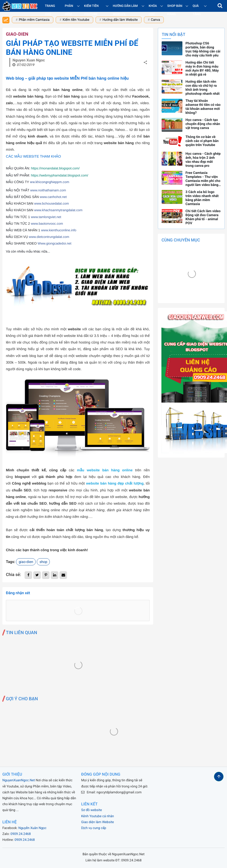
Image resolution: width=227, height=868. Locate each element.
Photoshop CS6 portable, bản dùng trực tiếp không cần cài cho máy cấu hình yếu (203, 49)
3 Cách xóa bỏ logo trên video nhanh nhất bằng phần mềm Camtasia (202, 198)
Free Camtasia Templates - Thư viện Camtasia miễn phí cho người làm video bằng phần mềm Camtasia (203, 179)
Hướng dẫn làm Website (120, 20)
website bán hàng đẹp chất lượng (115, 483)
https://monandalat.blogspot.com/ (55, 168)
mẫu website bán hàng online (105, 470)
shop (43, 562)
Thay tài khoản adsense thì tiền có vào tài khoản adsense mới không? (203, 107)
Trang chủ (50, 10)
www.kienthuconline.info (59, 230)
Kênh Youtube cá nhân (98, 816)
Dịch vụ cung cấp (94, 828)
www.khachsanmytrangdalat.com (58, 210)
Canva (155, 20)
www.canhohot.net (53, 197)
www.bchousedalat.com (52, 203)
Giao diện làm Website (98, 822)
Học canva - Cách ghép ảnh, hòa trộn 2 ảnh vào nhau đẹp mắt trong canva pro (203, 160)
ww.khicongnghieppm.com (50, 182)
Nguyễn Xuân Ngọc (32, 828)
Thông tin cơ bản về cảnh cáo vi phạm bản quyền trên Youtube (202, 141)
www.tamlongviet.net (46, 217)
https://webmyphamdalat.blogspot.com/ (60, 175)
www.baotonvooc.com (47, 223)
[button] (220, 6)
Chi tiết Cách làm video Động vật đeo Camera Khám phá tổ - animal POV (203, 217)
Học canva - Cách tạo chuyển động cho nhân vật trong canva (203, 124)
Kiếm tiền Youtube (76, 20)
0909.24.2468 (21, 834)
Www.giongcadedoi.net (54, 243)
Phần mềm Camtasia (34, 20)
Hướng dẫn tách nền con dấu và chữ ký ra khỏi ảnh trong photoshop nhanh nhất (203, 88)
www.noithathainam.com (48, 190)
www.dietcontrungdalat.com (49, 237)
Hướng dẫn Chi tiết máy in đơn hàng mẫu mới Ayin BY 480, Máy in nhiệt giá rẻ (202, 69)
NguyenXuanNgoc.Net (19, 780)
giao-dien (17, 34)
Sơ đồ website (92, 810)
